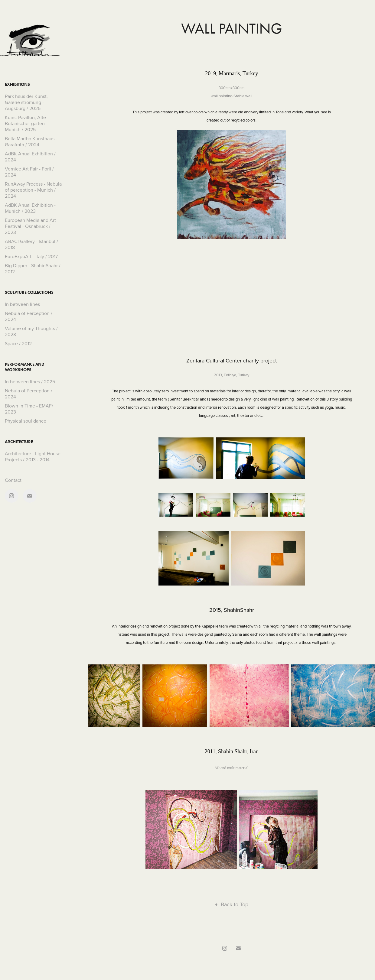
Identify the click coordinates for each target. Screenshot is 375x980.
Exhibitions (17, 84)
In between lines (22, 304)
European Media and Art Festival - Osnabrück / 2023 (30, 226)
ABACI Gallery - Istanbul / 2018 (31, 244)
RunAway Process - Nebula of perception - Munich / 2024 (33, 190)
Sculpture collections (29, 292)
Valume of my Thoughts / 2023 (31, 331)
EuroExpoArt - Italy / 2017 (31, 256)
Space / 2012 (18, 343)
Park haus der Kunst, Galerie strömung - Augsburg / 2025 (26, 102)
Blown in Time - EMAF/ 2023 (29, 409)
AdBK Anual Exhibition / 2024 (30, 157)
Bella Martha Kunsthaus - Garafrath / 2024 (31, 141)
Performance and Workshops (25, 367)
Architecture (19, 442)
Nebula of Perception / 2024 (29, 316)
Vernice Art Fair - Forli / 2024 (29, 172)
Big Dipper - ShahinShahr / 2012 (33, 268)
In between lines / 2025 (30, 381)
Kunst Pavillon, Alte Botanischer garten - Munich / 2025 (26, 123)
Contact (13, 480)
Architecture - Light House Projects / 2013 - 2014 (33, 456)
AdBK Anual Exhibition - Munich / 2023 (30, 208)
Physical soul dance (26, 421)
